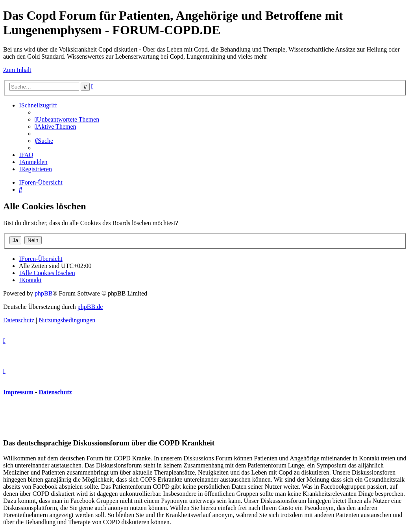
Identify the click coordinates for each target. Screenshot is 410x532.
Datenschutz (55, 392)
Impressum (18, 392)
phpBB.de (90, 307)
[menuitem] (67, 119)
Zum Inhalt (17, 70)
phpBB (43, 293)
